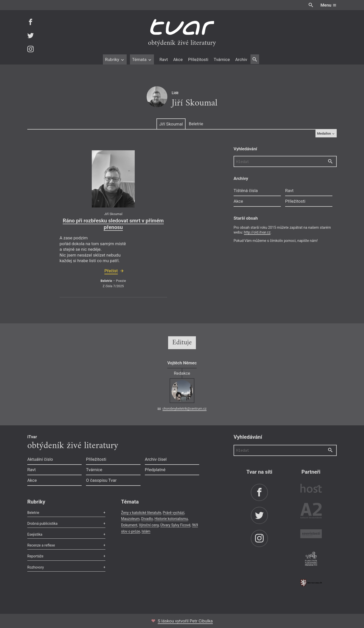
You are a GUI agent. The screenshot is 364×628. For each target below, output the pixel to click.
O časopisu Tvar (101, 480)
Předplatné (155, 470)
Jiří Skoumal (171, 124)
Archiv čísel (156, 459)
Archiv (241, 59)
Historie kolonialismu (171, 519)
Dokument (129, 525)
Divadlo (147, 519)
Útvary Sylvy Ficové (175, 525)
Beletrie (196, 124)
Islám (146, 531)
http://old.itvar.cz (257, 232)
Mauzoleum (130, 519)
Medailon (326, 133)
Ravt (164, 59)
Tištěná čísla (246, 191)
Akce (178, 59)
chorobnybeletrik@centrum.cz (185, 409)
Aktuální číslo (40, 459)
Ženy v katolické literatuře (141, 513)
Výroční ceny (149, 525)
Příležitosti (198, 59)
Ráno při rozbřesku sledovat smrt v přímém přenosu (113, 224)
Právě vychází (174, 513)
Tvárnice (222, 59)
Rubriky (115, 59)
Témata (142, 59)
